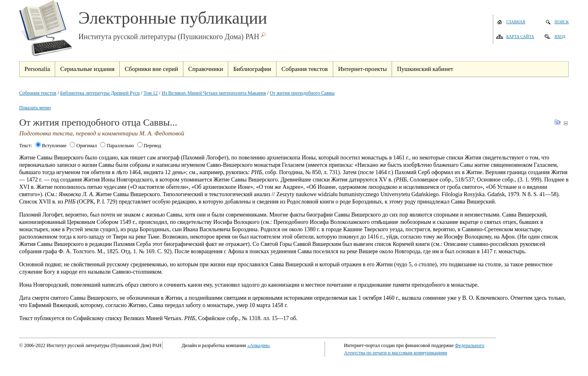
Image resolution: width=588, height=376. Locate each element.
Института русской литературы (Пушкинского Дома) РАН (169, 37)
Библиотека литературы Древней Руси (100, 93)
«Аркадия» (259, 345)
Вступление (51, 146)
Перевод (149, 146)
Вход (560, 36)
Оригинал (83, 146)
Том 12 (151, 93)
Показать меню (35, 108)
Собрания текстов (38, 93)
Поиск (562, 22)
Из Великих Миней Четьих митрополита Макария (214, 93)
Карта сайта (520, 36)
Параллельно (117, 146)
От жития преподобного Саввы (302, 93)
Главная (516, 22)
